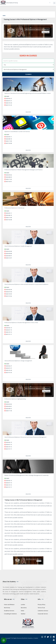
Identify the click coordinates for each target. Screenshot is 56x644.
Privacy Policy (42, 605)
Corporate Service (43, 614)
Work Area (7, 608)
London (23, 605)
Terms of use (41, 608)
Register (28, 112)
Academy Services (9, 611)
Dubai (23, 611)
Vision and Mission (9, 605)
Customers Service (43, 611)
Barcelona (24, 608)
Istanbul (23, 614)
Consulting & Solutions (10, 614)
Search (28, 74)
